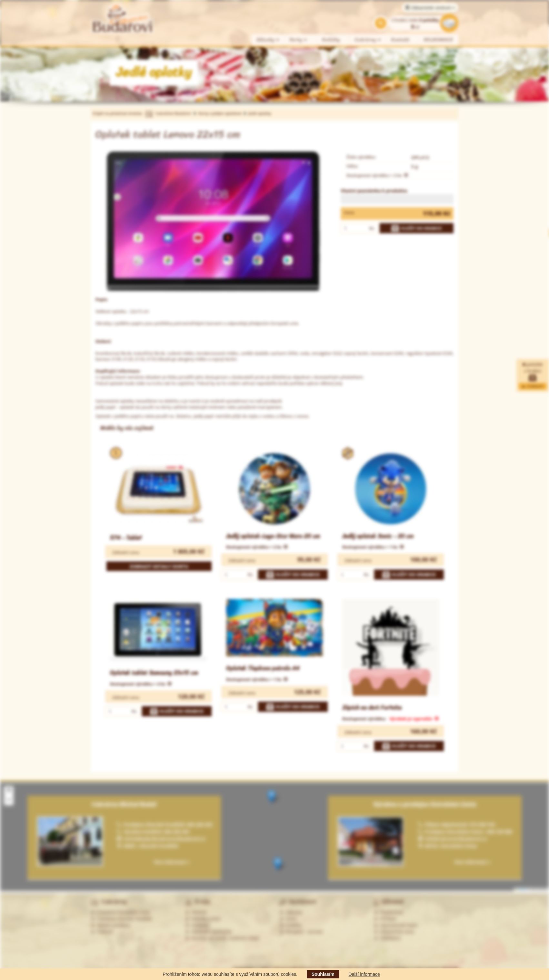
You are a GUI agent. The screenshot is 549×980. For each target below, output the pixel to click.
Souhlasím (323, 974)
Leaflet (521, 889)
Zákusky (268, 40)
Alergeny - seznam (301, 932)
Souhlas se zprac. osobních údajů (222, 938)
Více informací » (472, 862)
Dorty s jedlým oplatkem (220, 113)
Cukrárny (368, 40)
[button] (271, 796)
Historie (196, 912)
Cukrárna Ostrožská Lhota (120, 912)
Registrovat (389, 912)
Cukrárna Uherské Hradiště (121, 919)
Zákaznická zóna (394, 932)
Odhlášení (387, 938)
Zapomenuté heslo (396, 925)
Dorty (299, 40)
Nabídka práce (203, 919)
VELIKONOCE (439, 40)
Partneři (102, 932)
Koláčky (331, 40)
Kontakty (197, 925)
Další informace (364, 974)
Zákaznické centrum (430, 8)
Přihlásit (385, 919)
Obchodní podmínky (209, 932)
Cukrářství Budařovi (173, 113)
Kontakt (400, 40)
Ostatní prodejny (110, 925)
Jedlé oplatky (260, 113)
